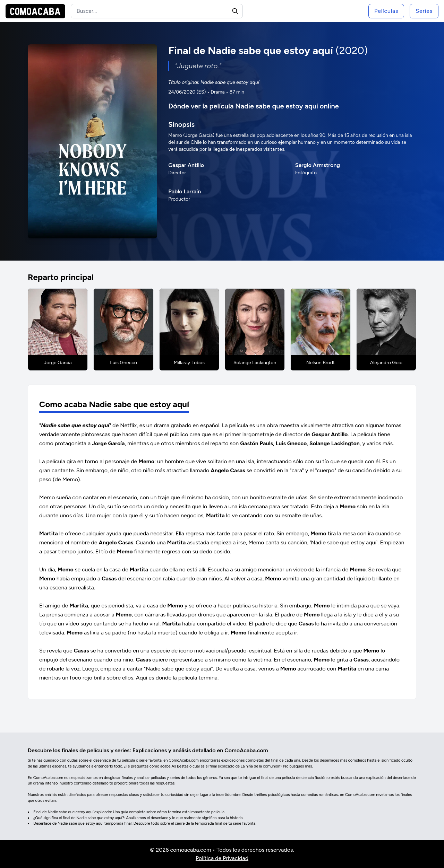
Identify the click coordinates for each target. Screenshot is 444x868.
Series (424, 11)
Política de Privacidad (222, 858)
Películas (386, 11)
